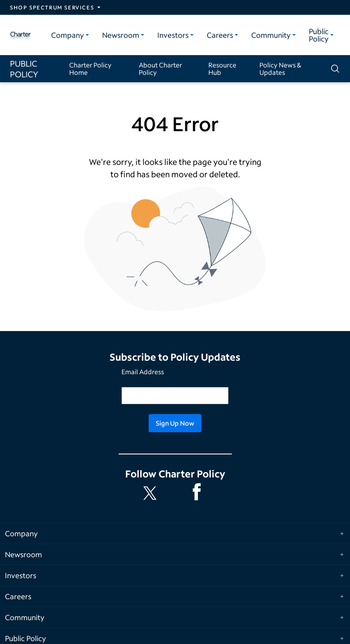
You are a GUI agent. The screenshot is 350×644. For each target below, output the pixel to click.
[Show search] (334, 69)
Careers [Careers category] (220, 35)
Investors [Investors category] (173, 35)
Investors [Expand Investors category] (21, 575)
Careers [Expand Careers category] (18, 596)
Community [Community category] (271, 35)
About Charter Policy (160, 68)
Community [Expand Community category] (25, 617)
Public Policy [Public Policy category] (319, 35)
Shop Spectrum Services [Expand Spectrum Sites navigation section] (52, 7)
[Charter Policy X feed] (152, 493)
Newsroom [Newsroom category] (121, 35)
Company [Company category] (68, 35)
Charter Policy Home (90, 68)
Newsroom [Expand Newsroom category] (23, 554)
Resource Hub (222, 68)
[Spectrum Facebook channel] (198, 493)
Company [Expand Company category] (21, 533)
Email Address (143, 372)
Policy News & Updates (280, 68)
